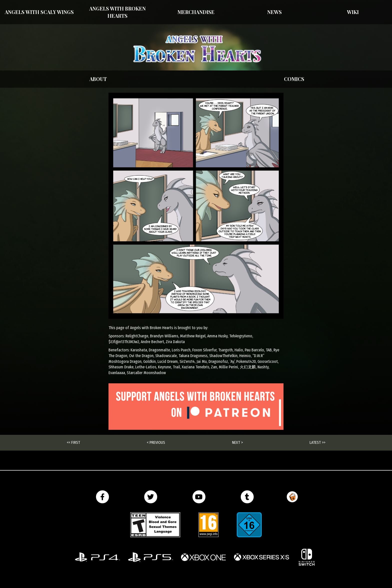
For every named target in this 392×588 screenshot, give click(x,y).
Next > (237, 442)
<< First (73, 442)
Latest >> (317, 442)
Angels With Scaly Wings (39, 12)
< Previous (156, 442)
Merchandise (196, 12)
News (274, 12)
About (98, 79)
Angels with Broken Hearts (117, 12)
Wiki (353, 12)
